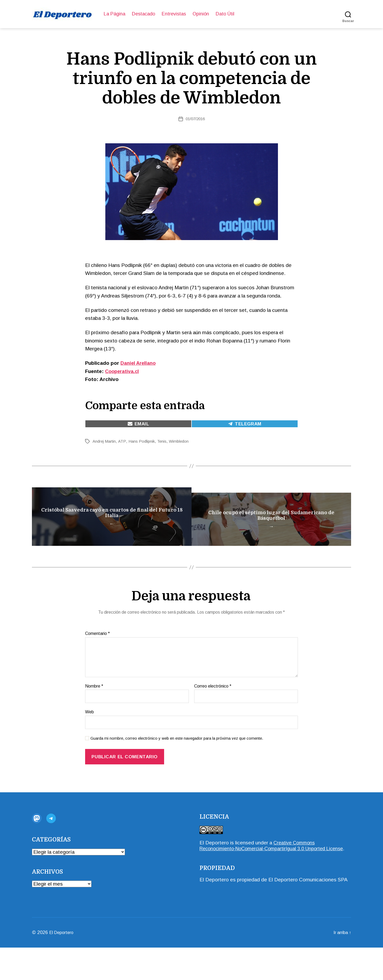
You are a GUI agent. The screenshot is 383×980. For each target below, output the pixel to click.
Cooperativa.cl (123, 371)
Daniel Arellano (139, 363)
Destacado (143, 14)
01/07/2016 (195, 119)
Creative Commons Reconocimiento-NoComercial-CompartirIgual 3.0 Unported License (267, 875)
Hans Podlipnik (143, 441)
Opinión (201, 14)
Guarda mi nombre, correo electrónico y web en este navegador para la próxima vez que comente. (177, 765)
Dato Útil (225, 14)
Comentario (97, 660)
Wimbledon (182, 441)
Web (89, 738)
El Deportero (214, 869)
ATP (123, 441)
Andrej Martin (105, 441)
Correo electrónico (213, 713)
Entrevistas (174, 14)
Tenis (165, 441)
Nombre (94, 713)
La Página (115, 14)
